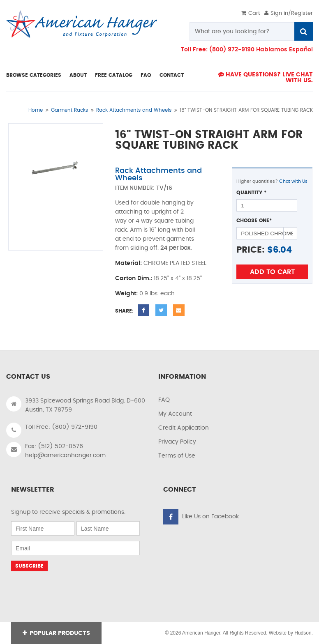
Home (36, 110)
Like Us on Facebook (210, 517)
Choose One (254, 221)
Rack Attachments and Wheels (134, 110)
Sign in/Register (289, 13)
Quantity (251, 193)
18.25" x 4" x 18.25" (178, 278)
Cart (251, 13)
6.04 (282, 250)
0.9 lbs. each (157, 294)
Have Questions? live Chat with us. (266, 77)
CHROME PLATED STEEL (175, 263)
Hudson (303, 633)
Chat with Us (293, 181)
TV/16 (164, 188)
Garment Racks (69, 110)
